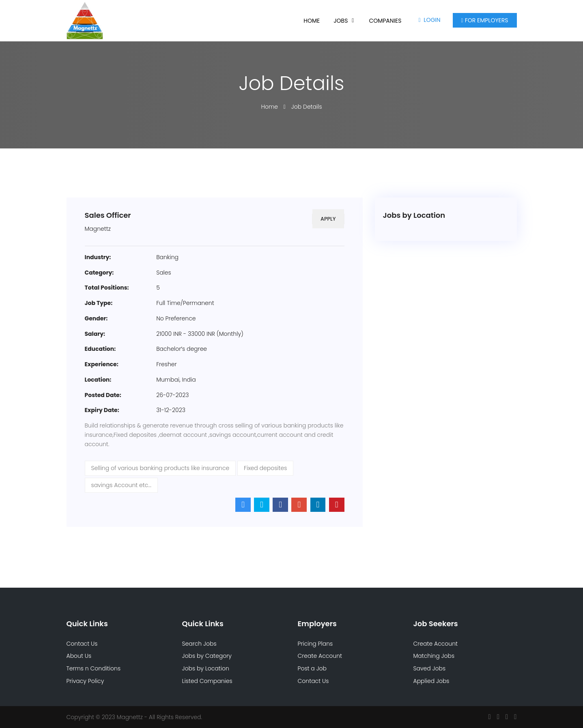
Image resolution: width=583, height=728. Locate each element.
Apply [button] (327, 219)
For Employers (485, 20)
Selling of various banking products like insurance (160, 468)
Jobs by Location (206, 668)
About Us (79, 656)
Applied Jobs (431, 681)
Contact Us (82, 644)
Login (429, 20)
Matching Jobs (434, 656)
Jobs (341, 21)
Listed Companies (207, 681)
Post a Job (312, 668)
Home (312, 21)
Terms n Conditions (94, 668)
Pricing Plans (315, 644)
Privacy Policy (85, 681)
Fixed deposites (265, 468)
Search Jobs (199, 644)
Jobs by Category (207, 656)
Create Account (320, 656)
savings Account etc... (121, 485)
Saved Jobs (430, 668)
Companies (385, 21)
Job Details (307, 107)
